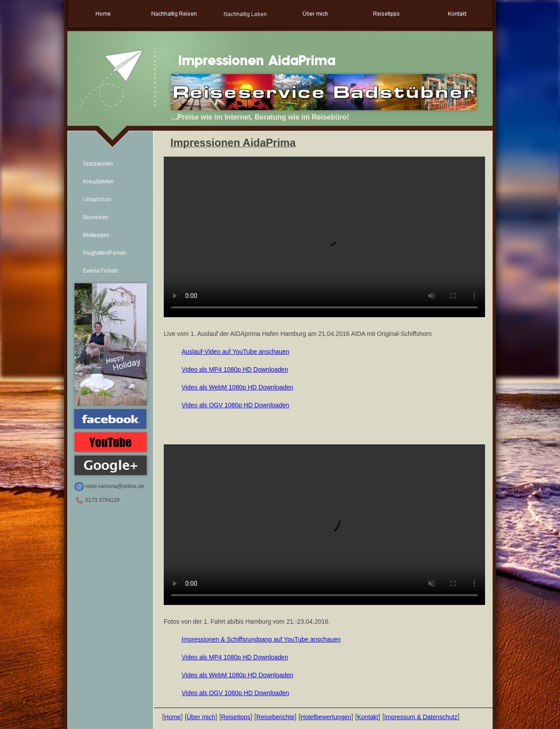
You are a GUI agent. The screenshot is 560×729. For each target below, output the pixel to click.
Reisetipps (236, 717)
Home (172, 717)
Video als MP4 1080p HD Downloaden (235, 369)
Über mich (201, 717)
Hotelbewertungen (326, 717)
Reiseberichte (275, 717)
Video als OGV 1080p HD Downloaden (235, 405)
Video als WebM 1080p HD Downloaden (237, 387)
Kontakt (367, 717)
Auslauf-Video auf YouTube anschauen (235, 352)
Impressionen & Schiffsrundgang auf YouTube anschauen (261, 639)
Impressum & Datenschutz (421, 717)
